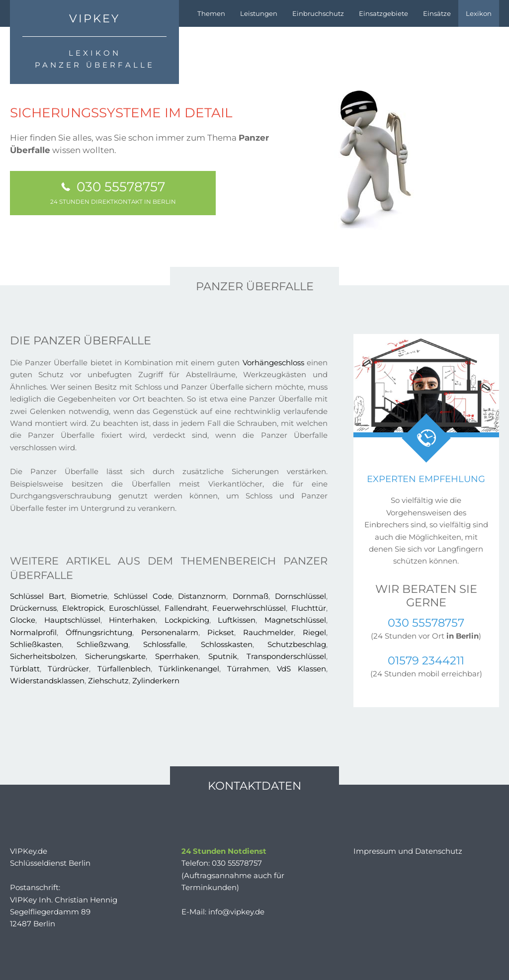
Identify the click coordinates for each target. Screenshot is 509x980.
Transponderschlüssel (286, 656)
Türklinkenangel (189, 669)
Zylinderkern (156, 681)
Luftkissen (237, 620)
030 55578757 (113, 192)
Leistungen (259, 13)
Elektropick (83, 608)
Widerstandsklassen (47, 681)
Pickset (221, 632)
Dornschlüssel (300, 596)
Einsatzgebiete (383, 13)
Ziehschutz (108, 681)
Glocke (23, 620)
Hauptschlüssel (72, 620)
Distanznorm (202, 596)
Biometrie (89, 596)
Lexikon (479, 13)
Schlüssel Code (143, 596)
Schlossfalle (164, 644)
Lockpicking (187, 620)
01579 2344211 (426, 660)
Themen (211, 13)
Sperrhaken (177, 656)
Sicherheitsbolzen (43, 656)
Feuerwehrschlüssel (249, 608)
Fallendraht (186, 608)
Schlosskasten (227, 644)
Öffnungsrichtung (99, 632)
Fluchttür (309, 608)
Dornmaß (251, 596)
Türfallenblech (124, 669)
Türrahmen (248, 669)
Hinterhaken (132, 620)
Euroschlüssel (134, 608)
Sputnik (223, 656)
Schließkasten (36, 644)
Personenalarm (170, 632)
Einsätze (437, 13)
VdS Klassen (301, 669)
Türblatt (25, 669)
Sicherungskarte (115, 656)
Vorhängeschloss (273, 363)
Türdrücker (68, 669)
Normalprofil (33, 632)
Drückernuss (33, 608)
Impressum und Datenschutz (408, 851)
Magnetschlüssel (295, 620)
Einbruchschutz (318, 13)
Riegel (314, 632)
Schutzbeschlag (297, 644)
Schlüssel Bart (37, 596)
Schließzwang (102, 644)
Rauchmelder (268, 632)
